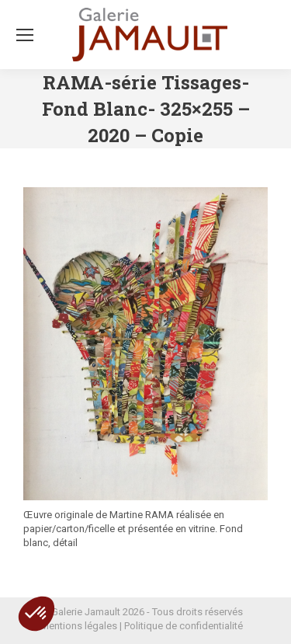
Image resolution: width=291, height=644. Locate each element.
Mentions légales (79, 626)
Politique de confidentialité (184, 626)
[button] (36, 614)
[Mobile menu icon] (25, 35)
